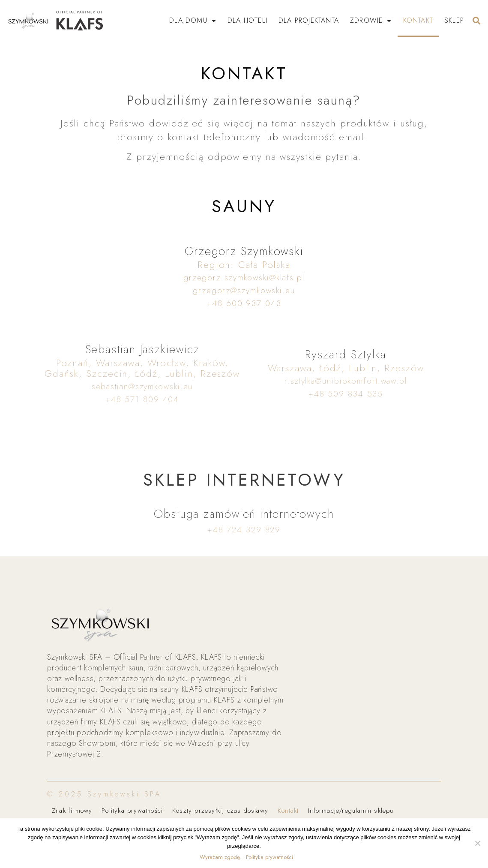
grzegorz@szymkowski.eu (244, 290)
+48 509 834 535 (346, 394)
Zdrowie (371, 21)
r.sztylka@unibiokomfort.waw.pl (346, 381)
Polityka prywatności (132, 811)
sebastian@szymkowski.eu (142, 386)
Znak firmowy (72, 811)
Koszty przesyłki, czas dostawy (220, 811)
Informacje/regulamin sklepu (351, 811)
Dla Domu (193, 21)
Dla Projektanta (309, 20)
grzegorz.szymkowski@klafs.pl (244, 278)
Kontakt (418, 20)
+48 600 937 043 (244, 303)
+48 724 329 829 (244, 530)
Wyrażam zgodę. (221, 857)
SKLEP (454, 20)
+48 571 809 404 (142, 399)
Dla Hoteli (247, 20)
